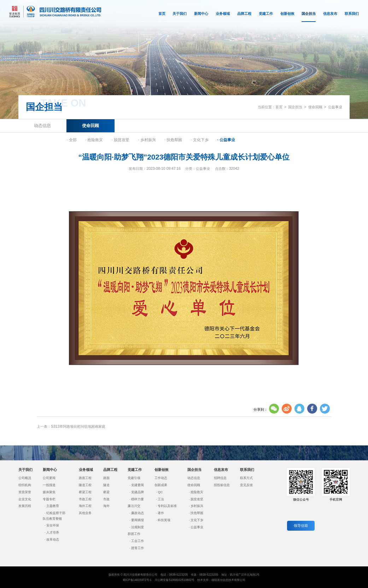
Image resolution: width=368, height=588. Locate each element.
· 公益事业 (226, 140)
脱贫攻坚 (197, 499)
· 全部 (71, 140)
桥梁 (106, 492)
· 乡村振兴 (147, 140)
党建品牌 (138, 492)
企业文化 (25, 499)
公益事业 (335, 107)
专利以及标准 (167, 506)
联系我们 (352, 14)
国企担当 (309, 17)
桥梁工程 (85, 492)
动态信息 (42, 126)
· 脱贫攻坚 (121, 140)
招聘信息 (220, 478)
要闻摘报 (138, 520)
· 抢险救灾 (94, 140)
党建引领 (134, 478)
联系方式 (246, 478)
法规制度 (138, 527)
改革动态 (53, 540)
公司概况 (25, 478)
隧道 (106, 485)
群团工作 (134, 534)
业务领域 (223, 14)
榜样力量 (138, 499)
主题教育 (53, 506)
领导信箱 (301, 526)
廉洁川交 (134, 506)
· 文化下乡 (200, 140)
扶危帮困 (197, 513)
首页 (162, 14)
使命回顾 (315, 107)
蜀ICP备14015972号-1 (137, 580)
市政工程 (85, 499)
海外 (106, 506)
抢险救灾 (197, 492)
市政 (106, 499)
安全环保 (53, 525)
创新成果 (161, 485)
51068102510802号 (182, 580)
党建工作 (266, 14)
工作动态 (161, 478)
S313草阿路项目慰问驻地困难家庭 (78, 426)
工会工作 (138, 541)
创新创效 (287, 14)
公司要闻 (49, 478)
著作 (161, 513)
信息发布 (330, 14)
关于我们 (180, 14)
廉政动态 (138, 513)
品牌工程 (244, 14)
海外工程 (85, 506)
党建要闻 (138, 485)
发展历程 (25, 506)
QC (160, 492)
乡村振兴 (197, 506)
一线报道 (49, 485)
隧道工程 (85, 485)
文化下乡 (197, 520)
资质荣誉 (25, 492)
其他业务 (85, 513)
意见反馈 (246, 485)
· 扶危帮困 (173, 140)
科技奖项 (164, 520)
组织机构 (25, 485)
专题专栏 (49, 499)
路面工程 (85, 478)
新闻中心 (201, 14)
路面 (106, 478)
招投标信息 (222, 485)
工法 (161, 499)
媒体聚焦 (49, 492)
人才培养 (53, 532)
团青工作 (138, 548)
